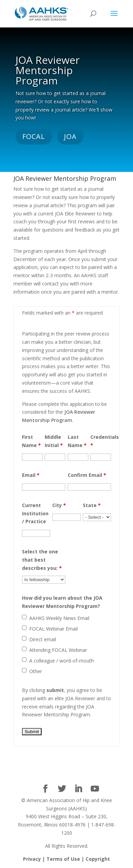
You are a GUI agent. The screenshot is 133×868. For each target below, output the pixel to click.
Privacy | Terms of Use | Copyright (66, 859)
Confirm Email (87, 475)
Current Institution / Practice (35, 513)
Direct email (43, 639)
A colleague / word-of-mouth (62, 661)
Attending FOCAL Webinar (58, 650)
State (92, 505)
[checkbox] (24, 617)
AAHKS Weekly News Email (59, 618)
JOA (70, 136)
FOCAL (34, 136)
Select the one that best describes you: (42, 560)
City (59, 505)
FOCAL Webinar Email (53, 629)
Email (31, 475)
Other (36, 671)
